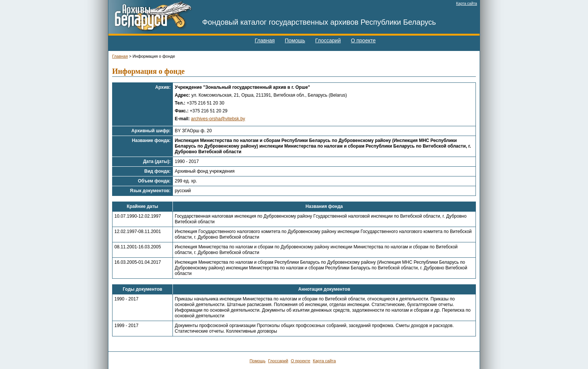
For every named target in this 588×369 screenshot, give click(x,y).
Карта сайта (466, 4)
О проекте (363, 40)
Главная (265, 40)
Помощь (295, 40)
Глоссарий (328, 40)
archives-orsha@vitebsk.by (218, 119)
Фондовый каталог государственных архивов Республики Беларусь (319, 22)
